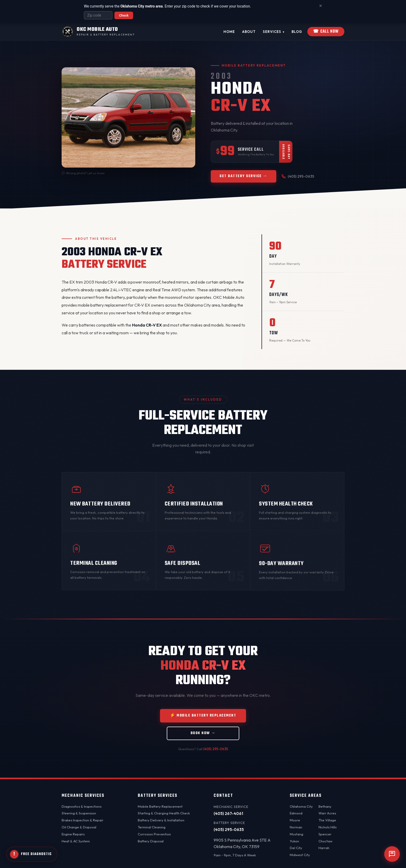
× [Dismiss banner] (321, 6)
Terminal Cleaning (152, 827)
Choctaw (325, 841)
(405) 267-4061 (228, 813)
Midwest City (300, 855)
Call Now (326, 32)
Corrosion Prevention (154, 834)
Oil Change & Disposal (79, 827)
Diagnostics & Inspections (82, 806)
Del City (296, 848)
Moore (295, 820)
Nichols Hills (328, 827)
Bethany (325, 806)
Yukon (294, 841)
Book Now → (203, 738)
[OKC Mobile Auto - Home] (98, 32)
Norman (296, 827)
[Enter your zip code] (98, 15)
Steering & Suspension (79, 813)
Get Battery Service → (244, 176)
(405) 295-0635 (298, 176)
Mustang (296, 834)
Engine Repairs (73, 834)
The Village (327, 820)
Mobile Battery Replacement (160, 806)
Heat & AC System (76, 841)
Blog (297, 32)
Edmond (296, 813)
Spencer (325, 834)
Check (124, 15)
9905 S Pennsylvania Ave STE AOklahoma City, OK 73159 (242, 843)
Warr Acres (327, 813)
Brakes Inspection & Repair (82, 820)
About (249, 32)
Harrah (324, 848)
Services (274, 32)
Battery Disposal (151, 841)
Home (229, 32)
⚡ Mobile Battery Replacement (203, 720)
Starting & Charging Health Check (164, 813)
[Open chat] (392, 854)
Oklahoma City (301, 806)
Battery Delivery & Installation (161, 820)
